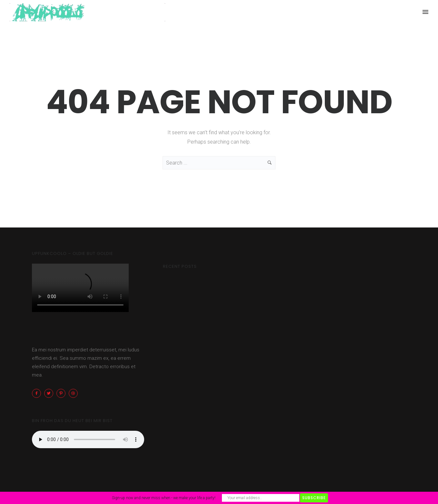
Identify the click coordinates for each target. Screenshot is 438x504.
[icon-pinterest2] (63, 393)
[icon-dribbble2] (75, 393)
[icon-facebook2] (38, 393)
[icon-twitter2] (50, 393)
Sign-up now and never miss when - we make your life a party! (164, 498)
